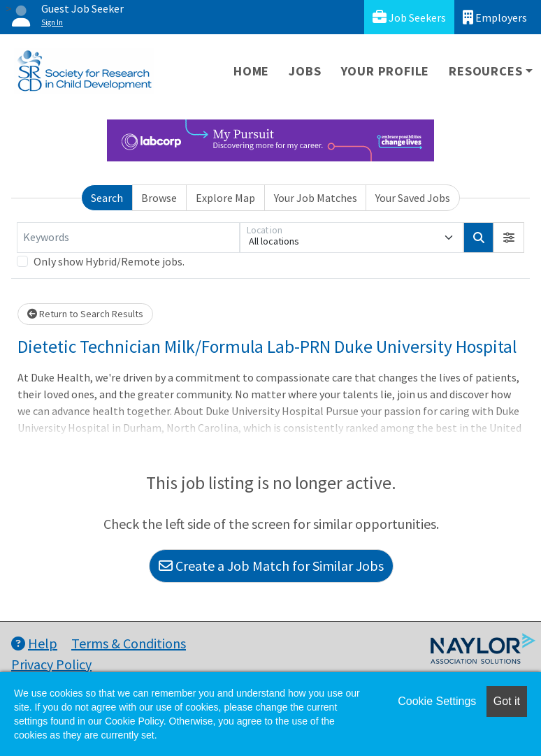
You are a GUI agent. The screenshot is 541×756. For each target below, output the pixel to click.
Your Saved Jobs (413, 198)
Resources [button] (485, 71)
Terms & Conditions (129, 643)
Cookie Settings (437, 701)
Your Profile (385, 71)
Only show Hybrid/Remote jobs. (109, 261)
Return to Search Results (85, 314)
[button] (509, 238)
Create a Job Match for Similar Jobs (271, 566)
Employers (495, 17)
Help (34, 643)
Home (251, 71)
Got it (507, 701)
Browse (159, 198)
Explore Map (225, 198)
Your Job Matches (316, 198)
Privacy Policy (51, 664)
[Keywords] (128, 238)
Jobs (305, 71)
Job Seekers (409, 17)
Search (107, 198)
